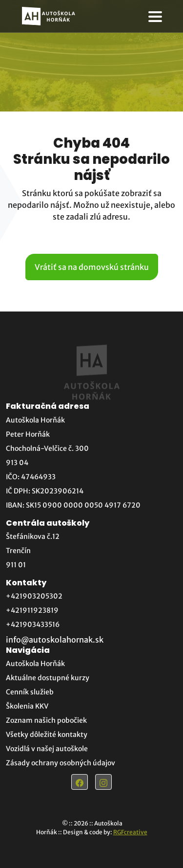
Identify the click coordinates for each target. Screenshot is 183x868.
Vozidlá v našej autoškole (47, 749)
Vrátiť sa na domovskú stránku (92, 267)
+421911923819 (32, 610)
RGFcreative (130, 832)
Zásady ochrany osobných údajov (61, 763)
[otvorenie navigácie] (155, 16)
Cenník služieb (30, 692)
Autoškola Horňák (35, 664)
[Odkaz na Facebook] (80, 782)
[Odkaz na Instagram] (103, 782)
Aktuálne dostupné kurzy (48, 678)
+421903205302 (34, 596)
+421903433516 (33, 624)
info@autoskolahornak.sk (55, 640)
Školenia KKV (27, 706)
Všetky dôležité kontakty (47, 734)
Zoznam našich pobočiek (46, 720)
